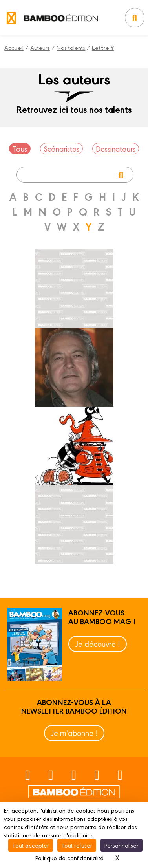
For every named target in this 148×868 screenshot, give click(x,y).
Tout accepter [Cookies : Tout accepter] (31, 845)
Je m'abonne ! (74, 733)
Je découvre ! (98, 644)
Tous (20, 148)
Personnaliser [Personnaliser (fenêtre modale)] (122, 845)
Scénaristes (61, 148)
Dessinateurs (116, 148)
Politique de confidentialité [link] (69, 858)
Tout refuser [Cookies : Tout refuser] (77, 845)
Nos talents (71, 47)
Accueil (14, 47)
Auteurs (40, 47)
